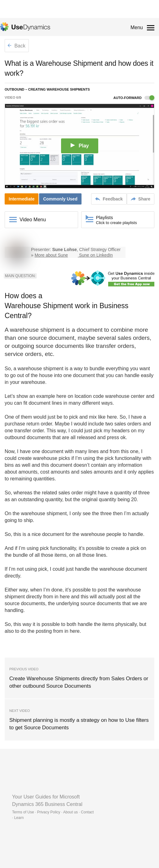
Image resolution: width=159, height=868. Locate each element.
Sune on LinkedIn (96, 255)
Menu (137, 27)
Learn (19, 818)
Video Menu (33, 220)
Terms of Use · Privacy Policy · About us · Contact (53, 812)
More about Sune (51, 255)
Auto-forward (134, 98)
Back (16, 46)
